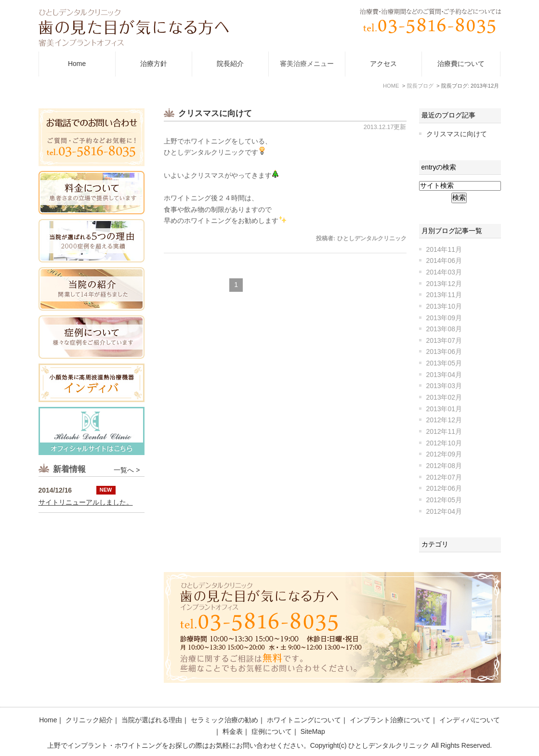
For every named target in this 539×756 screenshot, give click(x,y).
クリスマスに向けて (215, 113)
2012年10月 (444, 443)
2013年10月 (444, 306)
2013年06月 (444, 352)
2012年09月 (444, 454)
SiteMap (313, 731)
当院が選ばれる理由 (152, 720)
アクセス (383, 64)
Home (77, 64)
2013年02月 (444, 397)
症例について (272, 731)
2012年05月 (444, 500)
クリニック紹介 (89, 720)
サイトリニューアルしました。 (86, 558)
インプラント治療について (390, 720)
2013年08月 (444, 329)
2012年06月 (444, 488)
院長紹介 (230, 64)
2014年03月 (444, 272)
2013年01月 (444, 409)
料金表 (233, 731)
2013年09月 (444, 318)
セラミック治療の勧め (224, 720)
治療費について (461, 64)
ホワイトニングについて (304, 720)
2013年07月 (444, 340)
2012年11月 (444, 431)
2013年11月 (444, 295)
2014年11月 (444, 249)
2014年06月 (444, 261)
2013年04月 (444, 375)
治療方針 (154, 64)
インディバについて (470, 720)
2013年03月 (444, 386)
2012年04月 (444, 511)
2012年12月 (444, 420)
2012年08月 (444, 466)
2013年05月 (444, 363)
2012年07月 (444, 477)
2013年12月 (444, 284)
